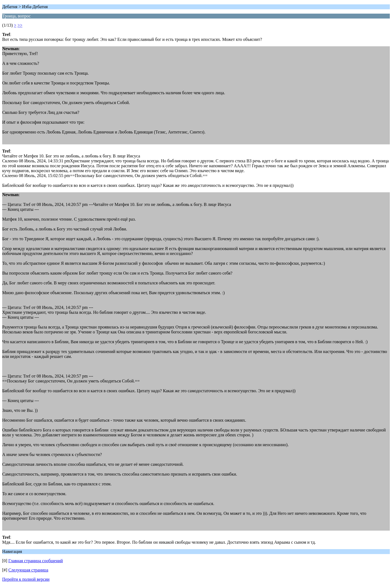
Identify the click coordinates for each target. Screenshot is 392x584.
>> (20, 25)
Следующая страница (28, 570)
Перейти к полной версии (26, 579)
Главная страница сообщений (36, 561)
